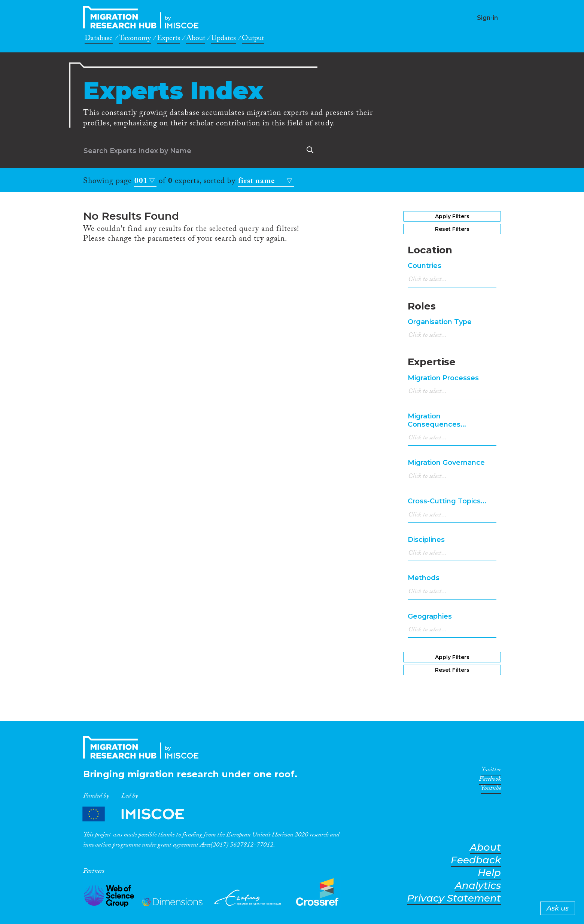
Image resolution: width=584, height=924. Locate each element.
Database (99, 39)
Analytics (478, 886)
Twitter (491, 771)
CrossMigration (143, 17)
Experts (168, 39)
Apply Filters (452, 216)
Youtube (491, 790)
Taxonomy (135, 39)
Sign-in (487, 18)
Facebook (490, 780)
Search (308, 150)
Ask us (558, 908)
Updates (223, 39)
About (196, 39)
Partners (140, 814)
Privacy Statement (454, 898)
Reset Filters (452, 229)
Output (253, 39)
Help (489, 873)
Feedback (476, 860)
